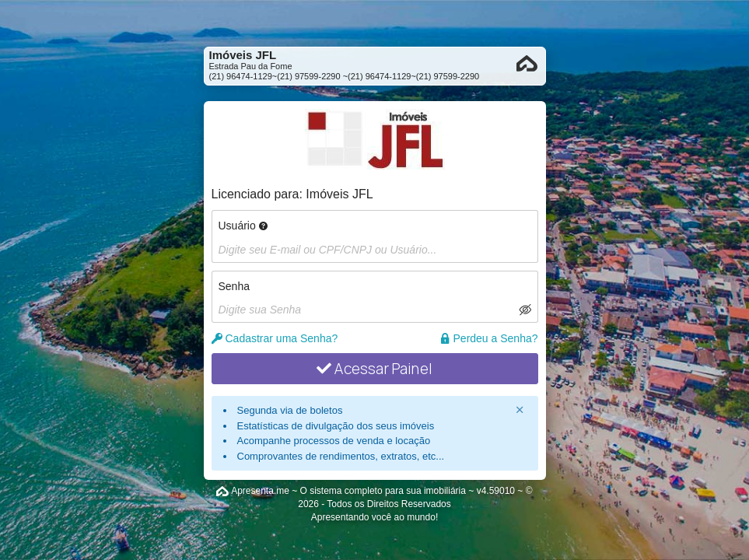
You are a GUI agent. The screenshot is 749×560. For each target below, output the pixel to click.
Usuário (243, 226)
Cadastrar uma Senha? (275, 338)
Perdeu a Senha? (489, 338)
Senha (234, 286)
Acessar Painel (374, 369)
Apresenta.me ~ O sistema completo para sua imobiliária (348, 491)
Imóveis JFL (339, 194)
